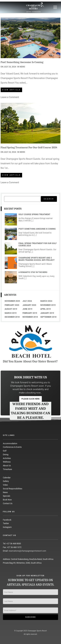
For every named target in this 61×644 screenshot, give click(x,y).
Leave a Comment (10, 97)
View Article (11, 90)
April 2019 (46, 309)
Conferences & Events (12, 447)
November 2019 (48, 305)
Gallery (6, 481)
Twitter (6, 523)
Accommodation (10, 444)
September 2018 (48, 317)
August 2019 (11, 309)
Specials (7, 496)
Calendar (7, 478)
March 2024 (46, 301)
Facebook (7, 520)
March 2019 (11, 313)
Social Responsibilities (13, 489)
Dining (6, 455)
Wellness (7, 462)
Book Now (7, 500)
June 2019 (27, 309)
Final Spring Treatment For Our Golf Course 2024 (29, 147)
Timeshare (7, 469)
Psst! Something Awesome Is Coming (22, 62)
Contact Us (8, 503)
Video (5, 485)
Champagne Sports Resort (37, 631)
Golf (5, 451)
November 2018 (30, 317)
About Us (7, 466)
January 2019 (47, 313)
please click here (30, 399)
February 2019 (30, 313)
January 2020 (29, 305)
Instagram (7, 527)
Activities (7, 458)
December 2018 (12, 317)
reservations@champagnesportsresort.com (27, 551)
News (22, 67)
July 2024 (27, 301)
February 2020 (12, 305)
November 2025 (12, 301)
